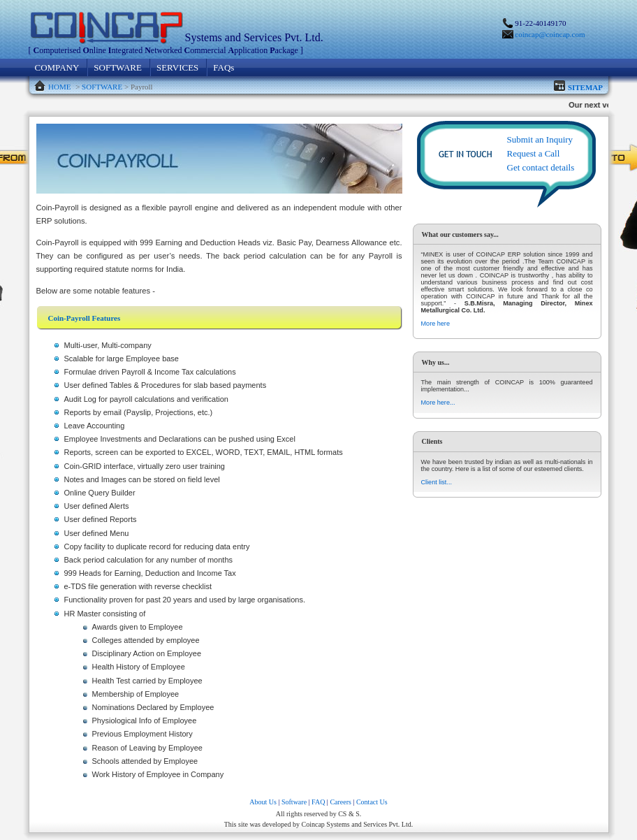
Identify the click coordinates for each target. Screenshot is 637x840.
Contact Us (372, 802)
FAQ (318, 802)
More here (435, 324)
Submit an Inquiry (540, 139)
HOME (59, 87)
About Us (263, 802)
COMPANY (57, 67)
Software (294, 802)
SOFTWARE (118, 67)
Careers (341, 802)
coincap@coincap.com (550, 34)
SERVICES (177, 67)
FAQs (224, 67)
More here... (438, 403)
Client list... (437, 482)
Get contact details (541, 167)
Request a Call (534, 153)
